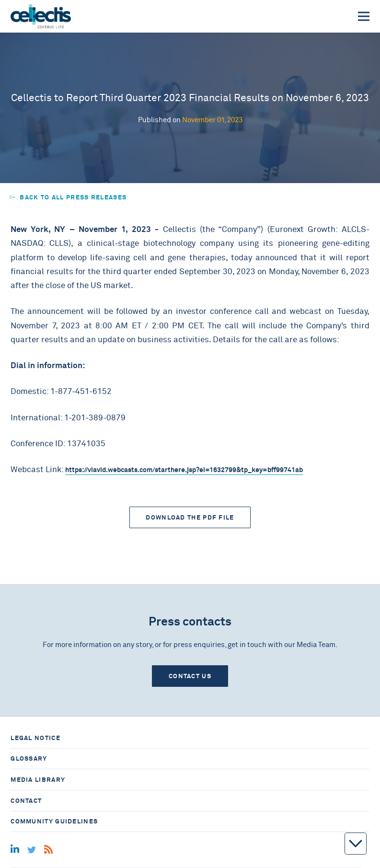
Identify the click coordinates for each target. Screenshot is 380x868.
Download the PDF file (190, 517)
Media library (38, 780)
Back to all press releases (68, 197)
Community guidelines (54, 821)
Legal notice (35, 738)
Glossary (29, 758)
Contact (26, 801)
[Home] (40, 16)
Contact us (190, 676)
